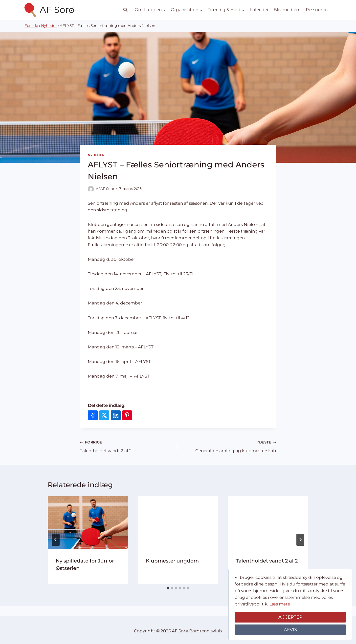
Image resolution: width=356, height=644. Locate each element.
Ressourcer (317, 10)
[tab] (168, 588)
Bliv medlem (287, 10)
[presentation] (88, 523)
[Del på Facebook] (93, 415)
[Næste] (300, 540)
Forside (31, 26)
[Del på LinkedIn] (116, 415)
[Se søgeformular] (125, 10)
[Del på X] (104, 415)
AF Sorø (107, 189)
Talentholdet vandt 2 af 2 (127, 446)
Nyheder (49, 26)
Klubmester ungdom (172, 561)
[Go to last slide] (56, 540)
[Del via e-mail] (139, 415)
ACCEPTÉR (290, 617)
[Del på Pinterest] (127, 415)
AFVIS (290, 630)
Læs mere (280, 604)
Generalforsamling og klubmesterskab (229, 446)
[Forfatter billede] (91, 189)
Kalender (259, 10)
